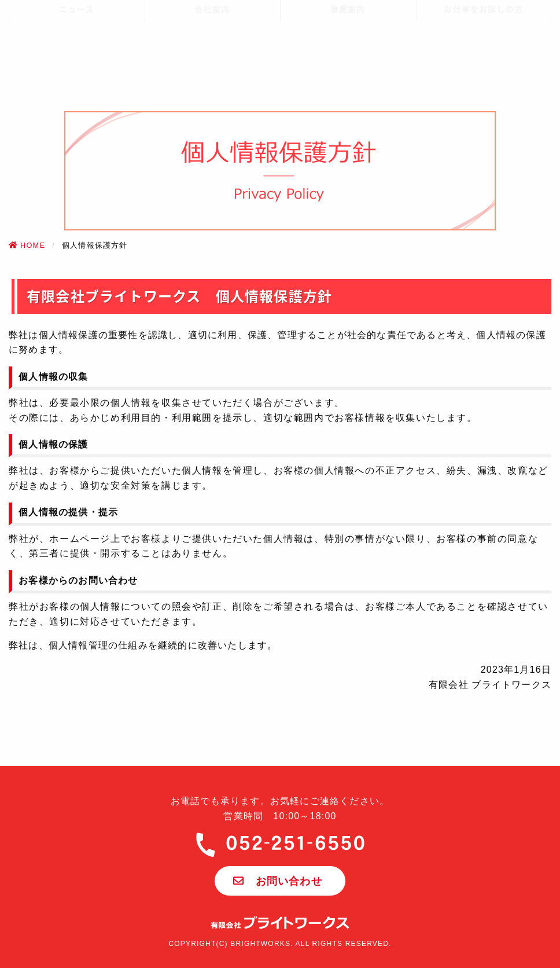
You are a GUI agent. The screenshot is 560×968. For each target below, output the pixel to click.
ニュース (76, 64)
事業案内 (348, 64)
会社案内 (212, 64)
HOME (27, 245)
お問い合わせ (278, 881)
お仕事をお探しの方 (483, 64)
